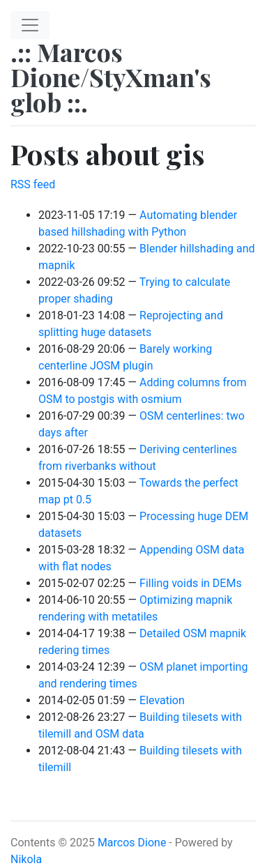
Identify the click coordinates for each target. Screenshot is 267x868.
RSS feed (33, 184)
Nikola (26, 859)
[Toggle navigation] (30, 25)
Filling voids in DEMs (191, 583)
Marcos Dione (132, 843)
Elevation (162, 700)
